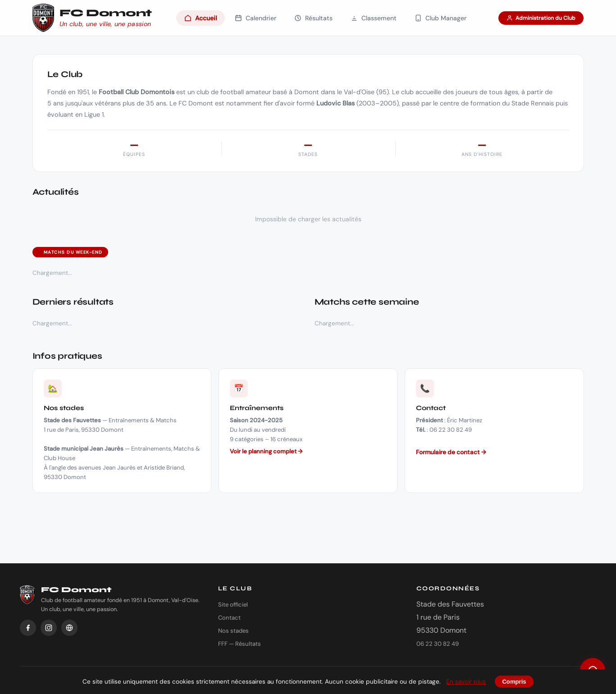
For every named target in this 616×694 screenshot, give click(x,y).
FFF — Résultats (240, 644)
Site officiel (233, 605)
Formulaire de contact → (451, 452)
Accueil (201, 18)
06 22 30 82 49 (438, 644)
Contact (229, 618)
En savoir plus (466, 682)
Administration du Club (541, 18)
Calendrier (256, 18)
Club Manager (440, 18)
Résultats (313, 18)
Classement (374, 18)
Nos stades (233, 631)
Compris (514, 682)
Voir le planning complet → (266, 451)
